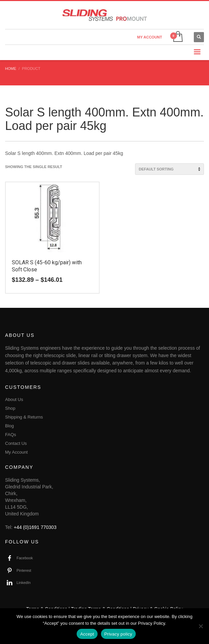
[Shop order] (169, 169)
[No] (201, 626)
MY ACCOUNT (150, 37)
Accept (87, 634)
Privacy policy (118, 634)
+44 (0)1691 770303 (35, 527)
